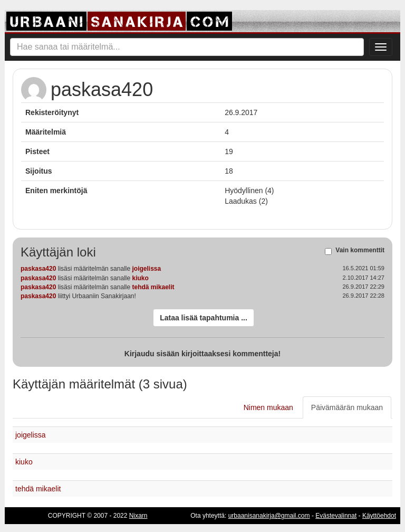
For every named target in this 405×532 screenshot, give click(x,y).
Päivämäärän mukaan (347, 407)
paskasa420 (38, 269)
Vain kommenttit (360, 251)
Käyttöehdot (379, 516)
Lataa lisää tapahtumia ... (204, 318)
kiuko (140, 278)
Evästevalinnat (336, 516)
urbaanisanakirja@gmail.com (269, 516)
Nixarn (138, 516)
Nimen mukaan (268, 407)
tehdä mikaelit (153, 287)
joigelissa (146, 269)
